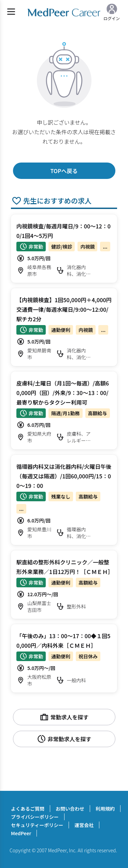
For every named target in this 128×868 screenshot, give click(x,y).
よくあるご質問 (28, 809)
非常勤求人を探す (64, 739)
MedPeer (21, 833)
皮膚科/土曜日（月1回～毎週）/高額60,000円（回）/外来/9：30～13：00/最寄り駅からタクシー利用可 (63, 393)
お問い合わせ (70, 809)
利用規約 (105, 809)
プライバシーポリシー (35, 817)
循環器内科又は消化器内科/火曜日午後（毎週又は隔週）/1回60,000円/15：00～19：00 (64, 476)
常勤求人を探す (64, 717)
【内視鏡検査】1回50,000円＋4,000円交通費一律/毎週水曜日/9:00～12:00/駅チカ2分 (64, 309)
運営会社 (84, 825)
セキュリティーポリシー (37, 825)
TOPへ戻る (64, 171)
